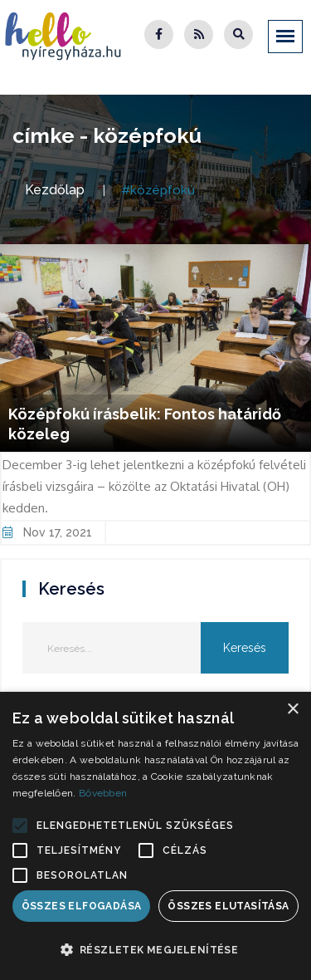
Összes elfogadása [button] (82, 906)
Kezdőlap (55, 190)
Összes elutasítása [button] (228, 906)
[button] (20, 826)
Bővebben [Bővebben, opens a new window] (103, 793)
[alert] (155, 836)
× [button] (292, 710)
